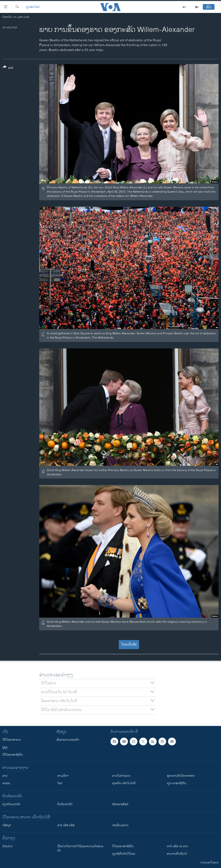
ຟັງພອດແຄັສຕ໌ (120, 804)
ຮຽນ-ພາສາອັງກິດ (177, 783)
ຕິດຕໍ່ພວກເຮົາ (65, 804)
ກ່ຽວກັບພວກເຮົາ (11, 804)
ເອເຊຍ (6, 783)
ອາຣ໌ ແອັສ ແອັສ (66, 825)
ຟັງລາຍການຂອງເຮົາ (68, 740)
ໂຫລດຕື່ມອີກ (129, 645)
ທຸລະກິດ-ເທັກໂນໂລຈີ (124, 783)
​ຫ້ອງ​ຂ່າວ (8, 846)
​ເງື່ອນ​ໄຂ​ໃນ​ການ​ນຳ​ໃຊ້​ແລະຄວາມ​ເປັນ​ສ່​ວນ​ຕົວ (80, 848)
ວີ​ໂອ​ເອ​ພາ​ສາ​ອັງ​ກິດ (123, 846)
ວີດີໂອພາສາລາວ (12, 740)
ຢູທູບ (5, 747)
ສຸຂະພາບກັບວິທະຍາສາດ (181, 776)
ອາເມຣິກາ (63, 776)
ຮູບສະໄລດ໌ (33, 7)
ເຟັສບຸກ (7, 825)
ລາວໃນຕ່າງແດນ (121, 776)
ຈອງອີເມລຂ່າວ (120, 825)
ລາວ (5, 776)
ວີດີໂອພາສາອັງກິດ (13, 755)
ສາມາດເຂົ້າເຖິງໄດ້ (177, 854)
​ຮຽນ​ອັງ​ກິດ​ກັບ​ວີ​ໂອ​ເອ (124, 854)
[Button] (8, 68)
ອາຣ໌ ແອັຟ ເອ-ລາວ (178, 846)
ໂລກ (60, 783)
